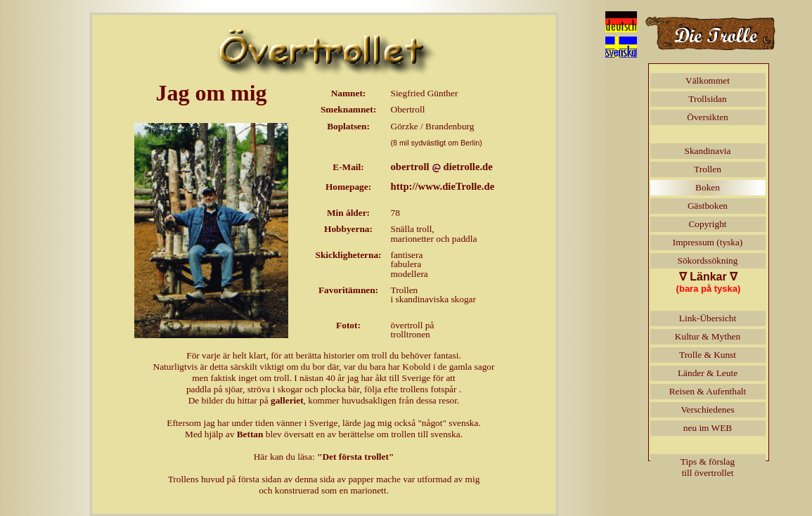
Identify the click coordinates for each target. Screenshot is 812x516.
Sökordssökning (708, 260)
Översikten (707, 117)
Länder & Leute (708, 373)
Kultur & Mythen (708, 336)
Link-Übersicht (708, 318)
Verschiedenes (707, 409)
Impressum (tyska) (708, 242)
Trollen (708, 169)
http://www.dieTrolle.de (443, 186)
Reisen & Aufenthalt (708, 391)
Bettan (250, 434)
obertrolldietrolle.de (442, 167)
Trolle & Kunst (708, 355)
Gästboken (708, 206)
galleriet (287, 400)
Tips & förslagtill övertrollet (708, 467)
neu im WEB (708, 428)
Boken (708, 187)
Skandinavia (708, 151)
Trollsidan (707, 99)
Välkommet (708, 80)
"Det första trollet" (355, 457)
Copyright (707, 224)
